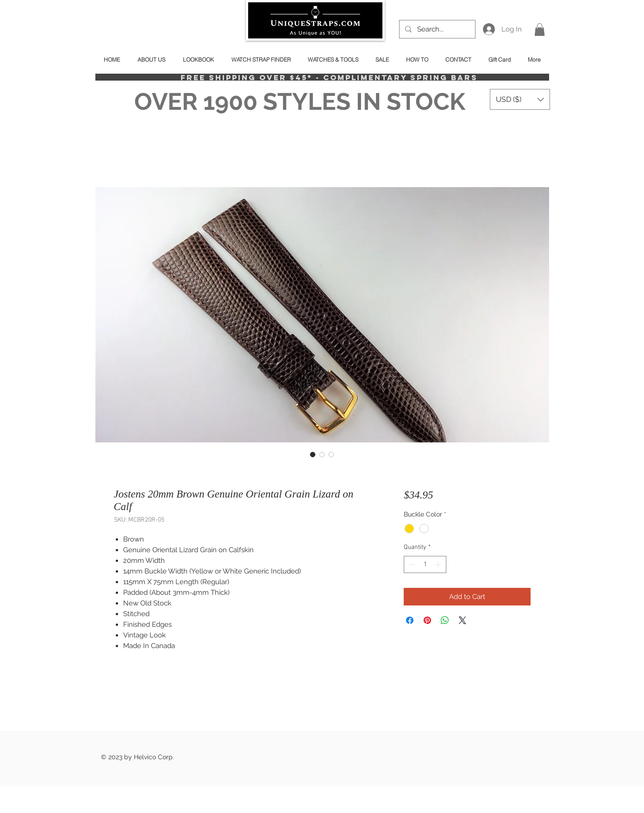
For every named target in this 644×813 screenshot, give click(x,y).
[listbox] (520, 99)
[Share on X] (463, 620)
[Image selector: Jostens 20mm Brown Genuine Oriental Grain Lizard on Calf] (313, 454)
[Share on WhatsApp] (445, 620)
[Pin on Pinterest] (427, 620)
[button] (540, 29)
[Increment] (439, 564)
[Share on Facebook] (410, 620)
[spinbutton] (425, 564)
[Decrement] (411, 564)
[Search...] (436, 29)
